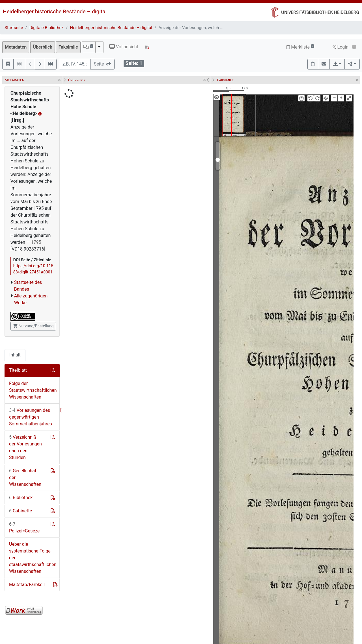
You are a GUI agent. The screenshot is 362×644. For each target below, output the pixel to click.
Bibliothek (21, 498)
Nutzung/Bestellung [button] (33, 326)
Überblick (42, 47)
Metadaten (16, 47)
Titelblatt (18, 370)
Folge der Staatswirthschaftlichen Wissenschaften (33, 390)
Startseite (14, 28)
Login (340, 47)
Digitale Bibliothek (47, 28)
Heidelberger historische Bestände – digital (55, 11)
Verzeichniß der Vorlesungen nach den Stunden (25, 447)
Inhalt (15, 355)
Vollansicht (124, 47)
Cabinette (21, 511)
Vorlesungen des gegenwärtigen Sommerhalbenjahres (31, 417)
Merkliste (300, 47)
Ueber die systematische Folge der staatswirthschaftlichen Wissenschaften (33, 558)
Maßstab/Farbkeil (27, 585)
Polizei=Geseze (24, 527)
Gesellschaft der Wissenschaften (25, 477)
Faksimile (68, 47)
